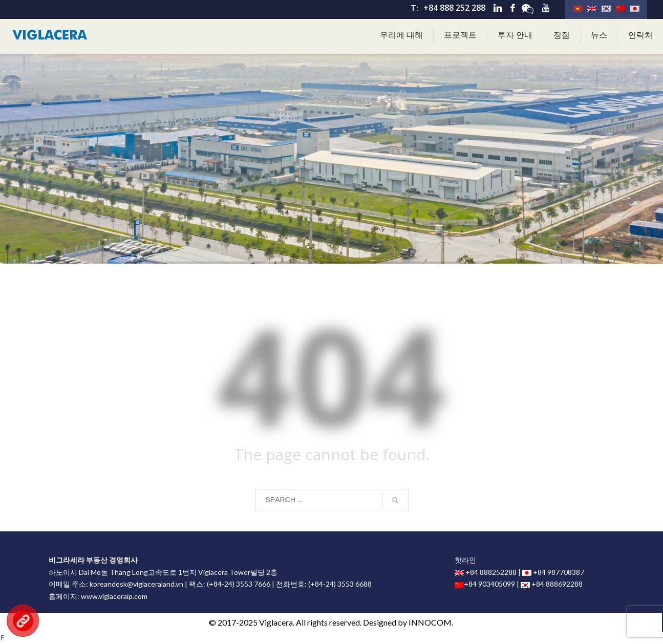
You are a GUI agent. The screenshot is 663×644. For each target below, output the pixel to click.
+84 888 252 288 (454, 8)
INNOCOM (430, 622)
